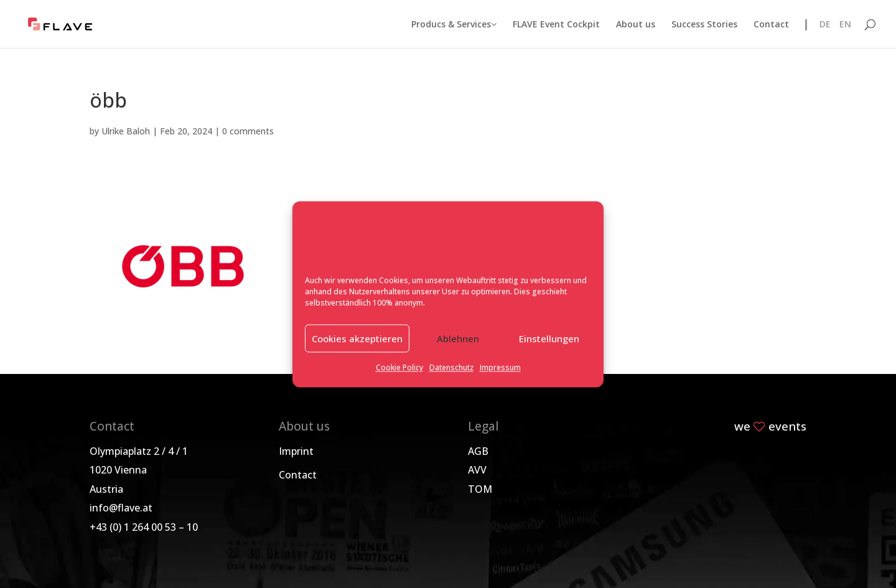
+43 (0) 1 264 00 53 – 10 (144, 527)
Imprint (296, 451)
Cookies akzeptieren (357, 338)
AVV (477, 470)
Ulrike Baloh (126, 131)
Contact (771, 25)
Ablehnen (458, 338)
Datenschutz (451, 368)
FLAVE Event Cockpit (556, 25)
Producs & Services (454, 25)
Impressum (500, 368)
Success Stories (704, 25)
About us (636, 25)
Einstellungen (549, 338)
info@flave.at (121, 508)
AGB (478, 451)
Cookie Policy (399, 368)
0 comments (248, 131)
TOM (480, 489)
